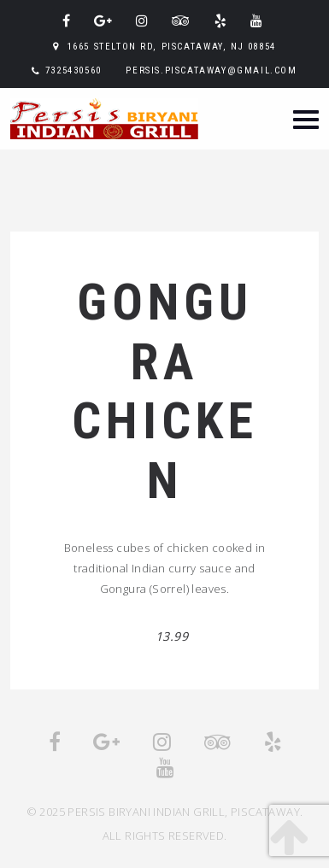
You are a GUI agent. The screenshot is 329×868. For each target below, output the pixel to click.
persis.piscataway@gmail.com (211, 70)
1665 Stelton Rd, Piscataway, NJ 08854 (172, 47)
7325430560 (73, 70)
